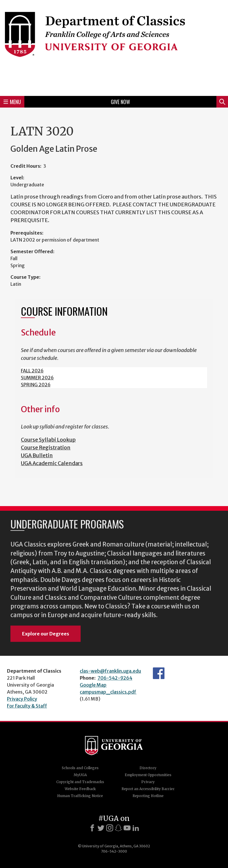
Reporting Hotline (148, 796)
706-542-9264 (115, 678)
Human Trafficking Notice (80, 796)
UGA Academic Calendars (52, 463)
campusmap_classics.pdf (108, 692)
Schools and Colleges (80, 768)
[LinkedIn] (136, 828)
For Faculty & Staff (27, 706)
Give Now (120, 102)
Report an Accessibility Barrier (148, 789)
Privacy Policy (22, 699)
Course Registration (46, 448)
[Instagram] (110, 828)
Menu (12, 102)
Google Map (93, 685)
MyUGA (80, 775)
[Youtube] (127, 828)
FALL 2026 (32, 371)
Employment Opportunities (148, 775)
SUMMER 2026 (37, 378)
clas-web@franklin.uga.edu (110, 671)
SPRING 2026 (36, 385)
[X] (101, 828)
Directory (148, 768)
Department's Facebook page (159, 673)
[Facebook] (92, 828)
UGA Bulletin (37, 455)
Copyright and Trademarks (80, 782)
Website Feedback (80, 789)
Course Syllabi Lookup (48, 440)
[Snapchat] (118, 828)
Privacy (148, 782)
